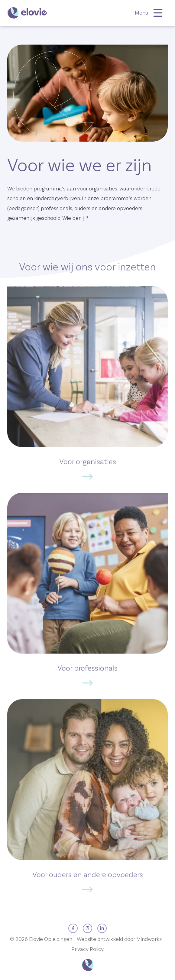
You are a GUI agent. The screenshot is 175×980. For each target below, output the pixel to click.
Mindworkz (149, 939)
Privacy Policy (87, 949)
